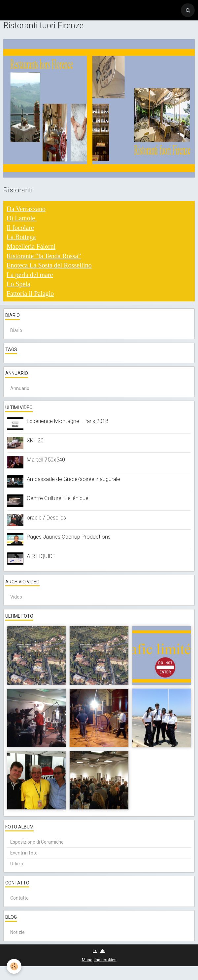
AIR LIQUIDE (41, 556)
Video (16, 597)
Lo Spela (18, 284)
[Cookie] (14, 966)
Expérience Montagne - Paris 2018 (67, 421)
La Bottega (21, 237)
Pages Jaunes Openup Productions (69, 537)
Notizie (17, 932)
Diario (16, 330)
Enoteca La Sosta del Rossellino (49, 265)
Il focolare (20, 228)
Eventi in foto (24, 853)
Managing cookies (99, 960)
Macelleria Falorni (31, 246)
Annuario (20, 388)
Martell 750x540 (46, 460)
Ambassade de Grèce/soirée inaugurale (73, 479)
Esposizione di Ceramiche (37, 842)
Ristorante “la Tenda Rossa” (44, 256)
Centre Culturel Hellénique (58, 498)
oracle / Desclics (46, 518)
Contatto (19, 898)
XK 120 (35, 440)
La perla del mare (30, 275)
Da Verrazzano (26, 209)
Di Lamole (22, 218)
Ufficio (17, 864)
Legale (99, 951)
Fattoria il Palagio (30, 294)
